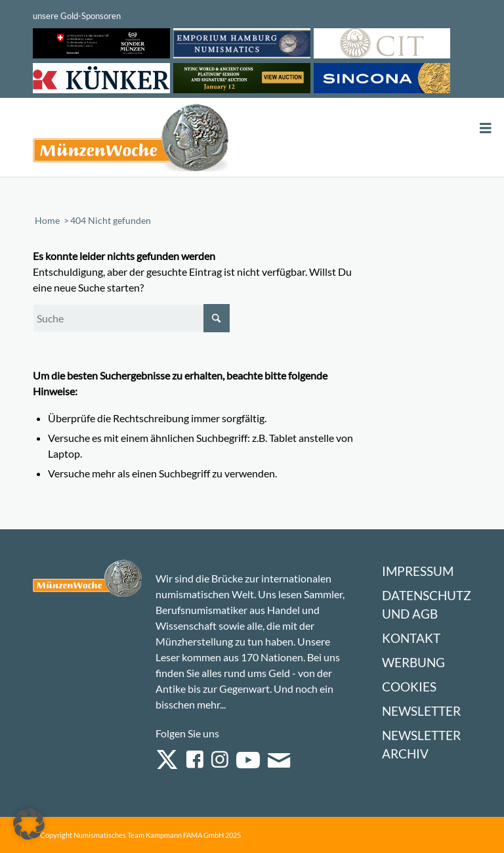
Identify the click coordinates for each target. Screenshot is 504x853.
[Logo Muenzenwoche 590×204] (131, 140)
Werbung (413, 662)
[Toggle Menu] (486, 128)
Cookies (409, 687)
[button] (29, 824)
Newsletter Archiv (421, 744)
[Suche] (131, 318)
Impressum (418, 571)
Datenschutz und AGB (427, 604)
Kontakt (411, 638)
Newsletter (421, 711)
